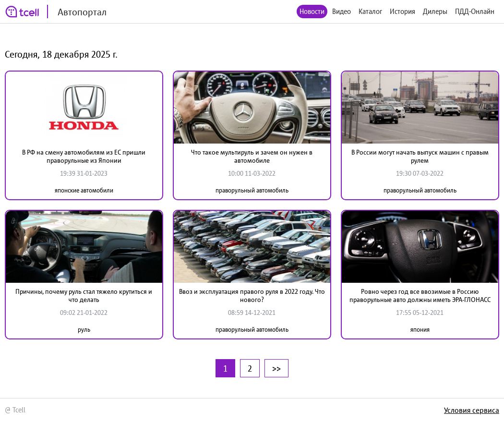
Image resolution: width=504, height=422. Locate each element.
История (402, 11)
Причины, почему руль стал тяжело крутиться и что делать (84, 295)
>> (276, 368)
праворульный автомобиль (252, 190)
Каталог (370, 11)
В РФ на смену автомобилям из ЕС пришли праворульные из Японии (84, 156)
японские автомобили (84, 190)
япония (420, 330)
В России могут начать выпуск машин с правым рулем (420, 156)
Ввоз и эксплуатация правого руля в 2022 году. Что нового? (252, 295)
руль (84, 330)
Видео (342, 11)
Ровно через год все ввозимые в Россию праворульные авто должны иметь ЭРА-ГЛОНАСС (420, 295)
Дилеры (435, 11)
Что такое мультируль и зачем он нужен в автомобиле (252, 156)
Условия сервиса (472, 410)
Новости (312, 11)
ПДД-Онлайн (475, 11)
